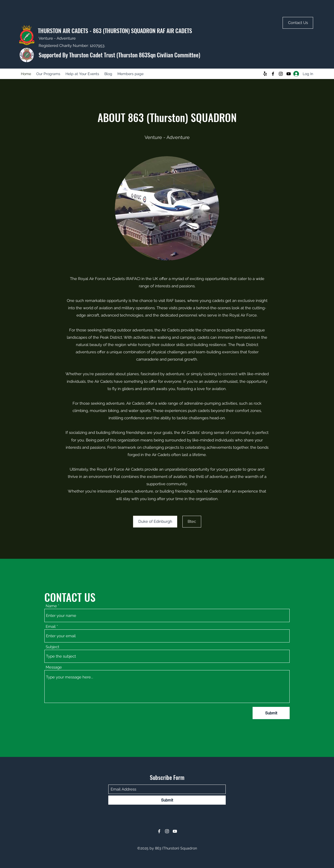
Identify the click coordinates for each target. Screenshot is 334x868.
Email (51, 627)
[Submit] (271, 713)
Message (54, 667)
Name (51, 606)
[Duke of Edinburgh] (155, 522)
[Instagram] (281, 74)
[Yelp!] (265, 74)
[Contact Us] (298, 23)
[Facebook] (273, 74)
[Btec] (192, 522)
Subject (52, 647)
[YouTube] (289, 74)
